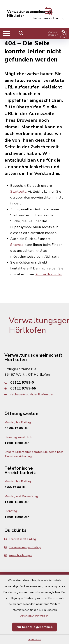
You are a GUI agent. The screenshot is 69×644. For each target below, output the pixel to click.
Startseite (18, 192)
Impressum (34, 639)
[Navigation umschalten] (6, 33)
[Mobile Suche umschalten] (21, 33)
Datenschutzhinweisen (34, 616)
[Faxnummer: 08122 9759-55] (34, 388)
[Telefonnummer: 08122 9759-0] (34, 382)
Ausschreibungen (18, 555)
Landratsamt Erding (20, 539)
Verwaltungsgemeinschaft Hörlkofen (30, 14)
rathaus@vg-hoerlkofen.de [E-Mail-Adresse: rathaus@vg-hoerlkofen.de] (31, 394)
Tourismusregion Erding (23, 547)
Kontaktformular (49, 274)
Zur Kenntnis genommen (35, 627)
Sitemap (17, 245)
